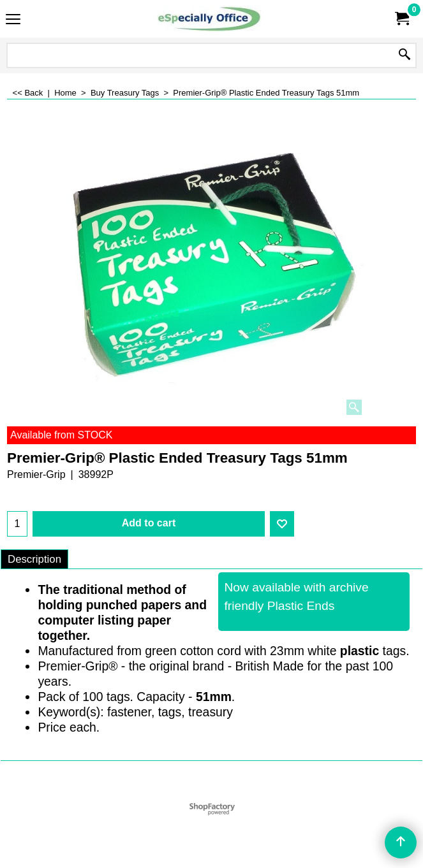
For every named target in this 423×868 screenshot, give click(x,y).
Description (34, 559)
